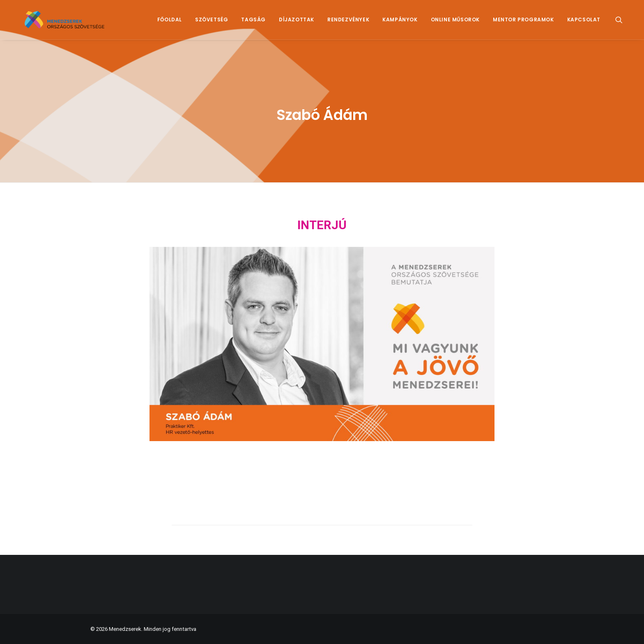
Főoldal (170, 23)
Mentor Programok (523, 23)
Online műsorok (455, 23)
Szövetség (212, 23)
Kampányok (400, 23)
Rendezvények (348, 23)
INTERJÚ (322, 225)
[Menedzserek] (71, 23)
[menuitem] (170, 23)
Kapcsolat (584, 23)
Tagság (253, 23)
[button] (623, 23)
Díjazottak (297, 23)
